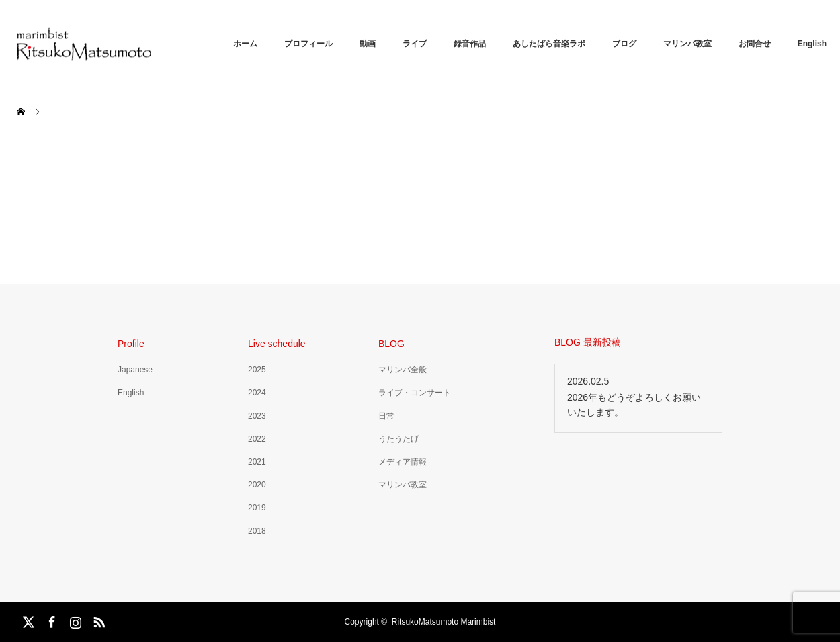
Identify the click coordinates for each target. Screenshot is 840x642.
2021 (257, 462)
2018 (257, 531)
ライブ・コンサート (415, 393)
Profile (131, 344)
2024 (257, 393)
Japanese (135, 370)
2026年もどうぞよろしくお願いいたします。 (634, 405)
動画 (368, 44)
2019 (257, 508)
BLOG (391, 344)
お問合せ (755, 44)
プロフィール (308, 44)
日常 (386, 416)
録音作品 (470, 44)
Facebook (50, 620)
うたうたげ (398, 439)
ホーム (245, 44)
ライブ (415, 44)
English (812, 44)
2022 (257, 439)
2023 (257, 416)
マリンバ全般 (403, 370)
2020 (257, 485)
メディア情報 (403, 462)
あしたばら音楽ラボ (549, 44)
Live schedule (277, 344)
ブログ (624, 44)
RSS (97, 620)
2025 (257, 370)
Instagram (74, 620)
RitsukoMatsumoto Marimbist (444, 622)
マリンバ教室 (687, 44)
